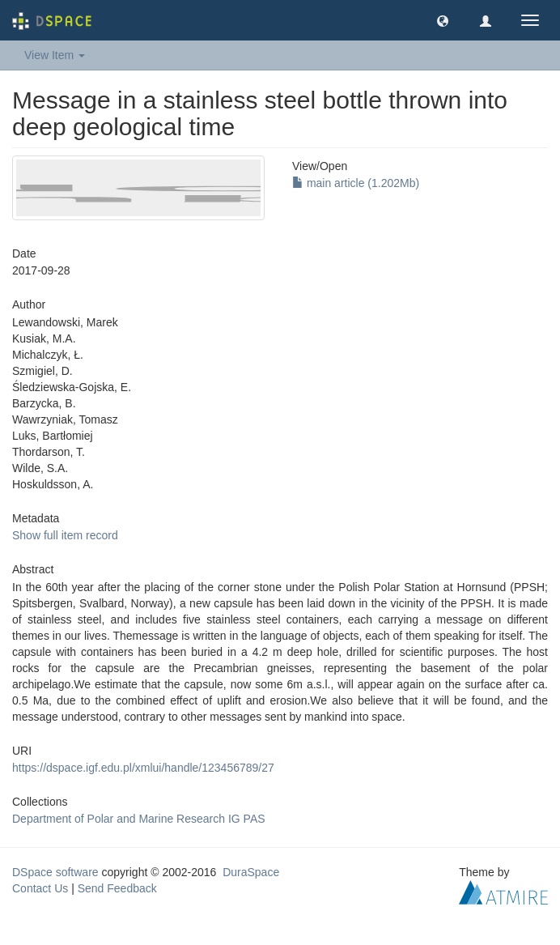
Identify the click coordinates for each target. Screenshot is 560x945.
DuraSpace (251, 872)
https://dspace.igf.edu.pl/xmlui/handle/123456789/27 (143, 768)
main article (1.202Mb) (356, 183)
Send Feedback (117, 888)
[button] (443, 20)
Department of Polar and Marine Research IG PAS (139, 819)
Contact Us (40, 888)
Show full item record (65, 535)
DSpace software (55, 872)
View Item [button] (55, 55)
